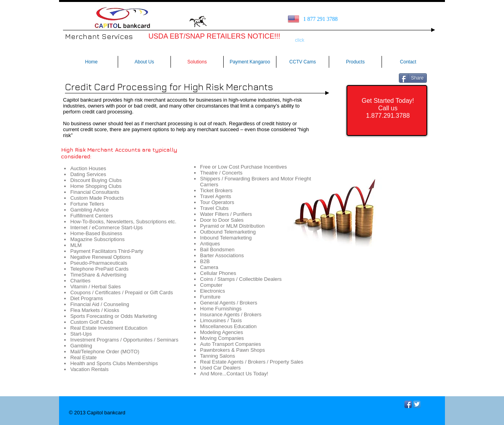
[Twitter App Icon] (417, 404)
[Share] (413, 78)
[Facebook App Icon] (408, 404)
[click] (300, 41)
